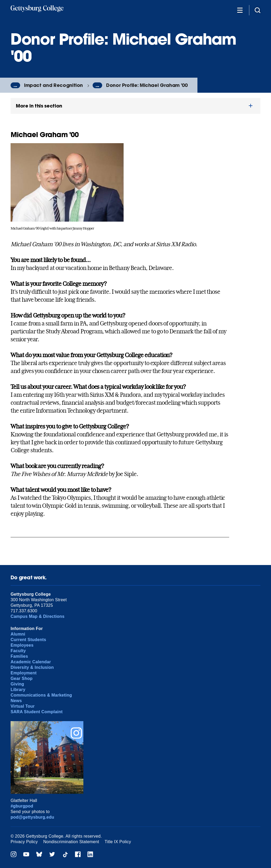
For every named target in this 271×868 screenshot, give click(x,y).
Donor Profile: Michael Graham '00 (147, 85)
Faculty (18, 651)
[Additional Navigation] (240, 10)
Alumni (18, 634)
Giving (17, 684)
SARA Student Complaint (37, 712)
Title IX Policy (118, 842)
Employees (22, 645)
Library (18, 690)
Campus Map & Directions (38, 616)
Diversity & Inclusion (32, 667)
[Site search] (258, 10)
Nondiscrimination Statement (71, 842)
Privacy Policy (24, 842)
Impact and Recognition (53, 85)
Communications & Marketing (41, 695)
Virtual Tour (23, 706)
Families (19, 656)
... (15, 85)
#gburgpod (22, 806)
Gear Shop (22, 678)
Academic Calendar (31, 662)
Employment (24, 673)
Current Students (28, 640)
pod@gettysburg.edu (32, 817)
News (16, 701)
